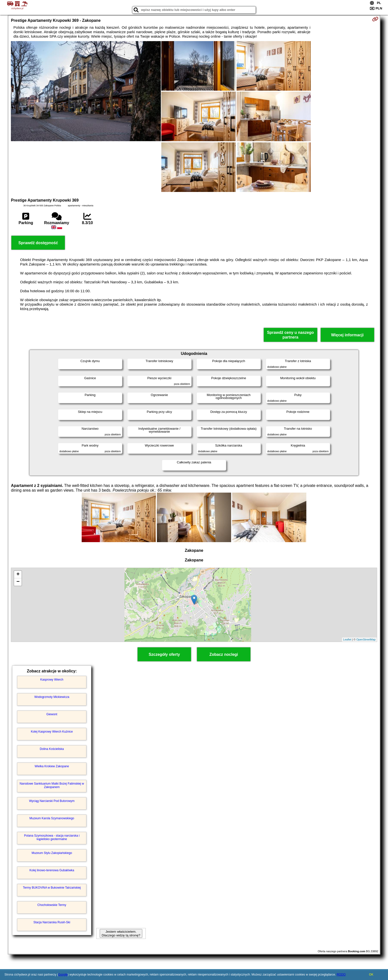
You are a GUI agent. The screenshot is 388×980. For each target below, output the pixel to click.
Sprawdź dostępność (38, 243)
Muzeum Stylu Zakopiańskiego (52, 853)
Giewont (52, 714)
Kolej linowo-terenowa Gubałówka (52, 870)
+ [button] (18, 575)
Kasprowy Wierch (52, 680)
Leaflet (347, 639)
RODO (341, 975)
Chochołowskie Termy (52, 905)
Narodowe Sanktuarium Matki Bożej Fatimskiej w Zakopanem (52, 785)
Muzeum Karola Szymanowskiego (52, 818)
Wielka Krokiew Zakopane (52, 766)
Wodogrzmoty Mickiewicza (52, 697)
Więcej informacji (347, 335)
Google (63, 975)
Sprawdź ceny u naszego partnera (290, 335)
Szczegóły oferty (164, 654)
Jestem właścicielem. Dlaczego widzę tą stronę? (121, 933)
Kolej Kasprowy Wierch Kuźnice (52, 732)
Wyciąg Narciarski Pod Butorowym (52, 801)
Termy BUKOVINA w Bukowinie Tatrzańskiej (52, 888)
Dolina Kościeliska (52, 749)
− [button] (18, 582)
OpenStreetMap (366, 639)
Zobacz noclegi (224, 654)
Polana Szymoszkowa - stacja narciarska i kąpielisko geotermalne (52, 837)
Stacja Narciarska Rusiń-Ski (52, 922)
